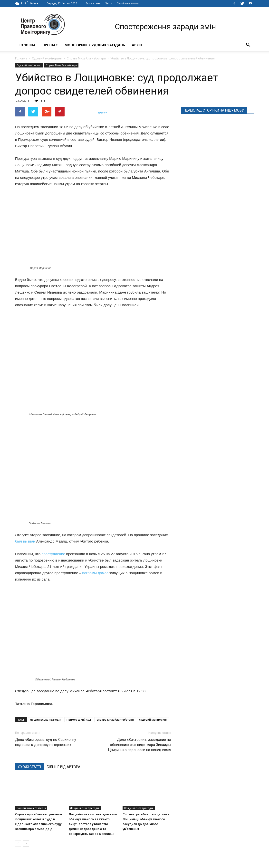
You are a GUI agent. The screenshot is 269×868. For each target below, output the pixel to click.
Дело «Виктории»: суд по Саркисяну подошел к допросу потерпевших (46, 742)
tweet (102, 113)
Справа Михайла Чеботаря (86, 58)
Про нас (50, 45)
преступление (53, 554)
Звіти (109, 3)
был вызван (25, 541)
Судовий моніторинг (47, 58)
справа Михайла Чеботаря (115, 720)
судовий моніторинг (153, 720)
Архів (137, 45)
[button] (248, 45)
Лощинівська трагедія (46, 720)
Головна (27, 45)
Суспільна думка (128, 3)
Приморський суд (79, 720)
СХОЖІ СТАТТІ (29, 767)
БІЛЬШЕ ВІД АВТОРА (64, 767)
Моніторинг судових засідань (95, 45)
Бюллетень (93, 3)
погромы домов (95, 573)
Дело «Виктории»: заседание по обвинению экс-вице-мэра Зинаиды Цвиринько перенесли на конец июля (139, 745)
